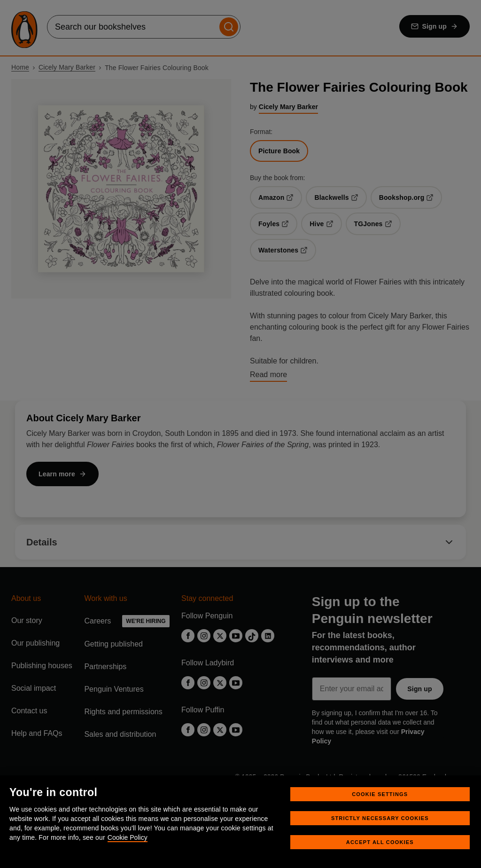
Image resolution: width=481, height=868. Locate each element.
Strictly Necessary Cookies (380, 818)
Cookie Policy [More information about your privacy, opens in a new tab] (128, 837)
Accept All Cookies (380, 842)
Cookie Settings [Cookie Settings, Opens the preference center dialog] (380, 794)
